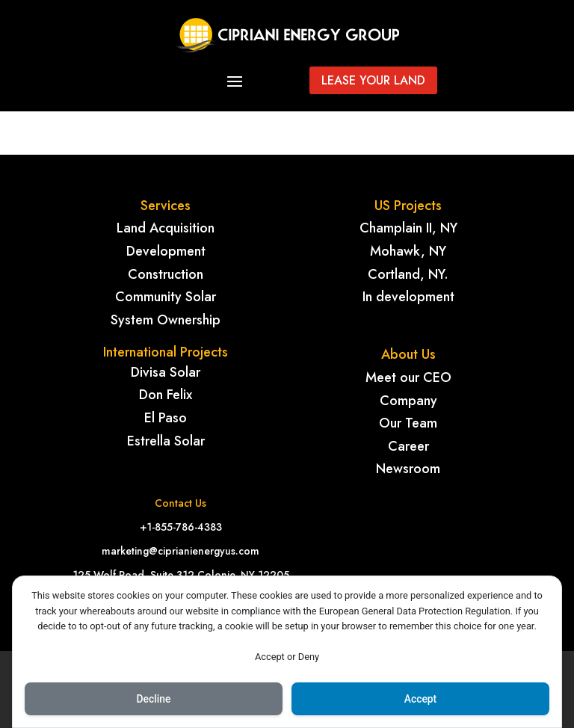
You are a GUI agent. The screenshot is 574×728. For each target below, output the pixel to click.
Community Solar (166, 297)
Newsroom (408, 469)
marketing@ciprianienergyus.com (180, 551)
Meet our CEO (408, 377)
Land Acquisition (166, 228)
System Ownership (166, 320)
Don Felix (166, 395)
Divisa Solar (166, 372)
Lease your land (373, 80)
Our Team (408, 423)
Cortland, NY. (408, 274)
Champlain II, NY (408, 228)
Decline (153, 699)
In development (408, 297)
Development (166, 251)
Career (408, 446)
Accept (421, 699)
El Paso (166, 418)
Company (408, 401)
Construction (166, 274)
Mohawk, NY (408, 251)
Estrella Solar (166, 441)
